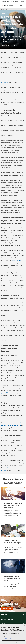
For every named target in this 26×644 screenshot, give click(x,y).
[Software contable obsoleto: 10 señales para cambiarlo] (13, 540)
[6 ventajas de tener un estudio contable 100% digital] (13, 576)
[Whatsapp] (22, 1)
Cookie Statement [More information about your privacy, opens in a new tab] (6, 639)
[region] (13, 634)
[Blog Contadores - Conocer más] (7, 608)
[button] (13, 615)
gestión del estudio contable (9, 393)
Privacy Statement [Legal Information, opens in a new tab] (14, 639)
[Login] (8, 1)
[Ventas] (12, 1)
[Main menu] (21, 5)
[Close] (24, 625)
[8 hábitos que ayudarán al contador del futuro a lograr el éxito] (13, 504)
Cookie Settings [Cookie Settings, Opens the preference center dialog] (13, 642)
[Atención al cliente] (17, 1)
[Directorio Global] (4, 1)
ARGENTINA (4, 9)
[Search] (24, 5)
